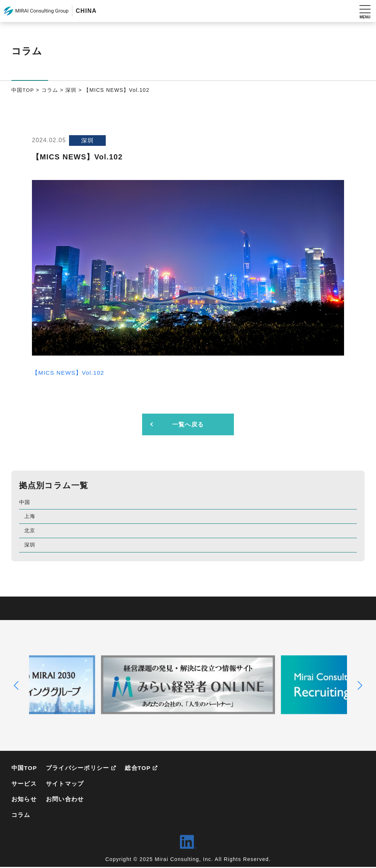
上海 (30, 516)
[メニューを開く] (365, 11)
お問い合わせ (65, 800)
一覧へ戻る (188, 424)
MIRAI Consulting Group (36, 11)
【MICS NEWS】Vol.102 (69, 373)
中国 (25, 502)
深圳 (30, 545)
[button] (16, 685)
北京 (30, 530)
